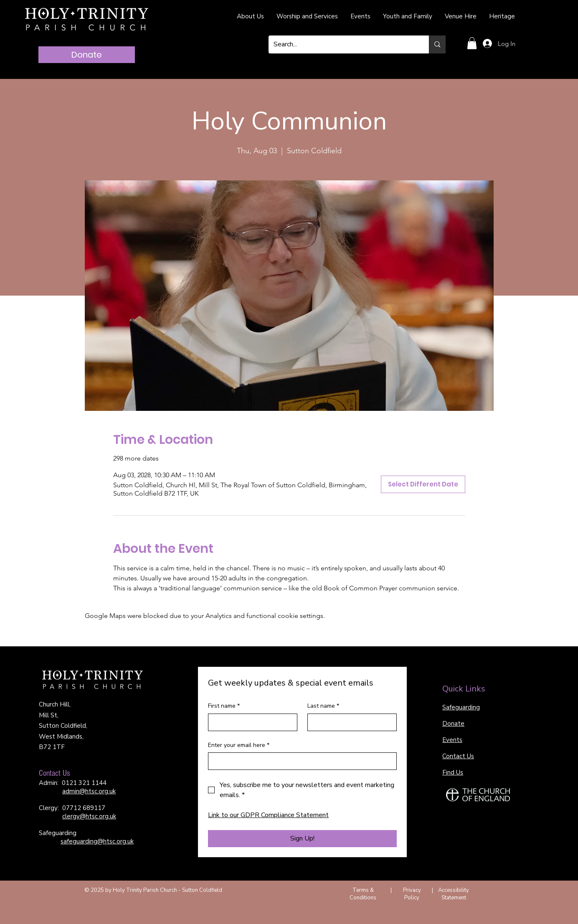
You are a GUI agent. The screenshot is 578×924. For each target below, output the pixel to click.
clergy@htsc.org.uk (89, 816)
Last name (323, 706)
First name (224, 706)
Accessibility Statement (454, 894)
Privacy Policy (412, 894)
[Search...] (343, 44)
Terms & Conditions (363, 894)
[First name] (250, 722)
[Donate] (87, 55)
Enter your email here (239, 745)
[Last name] (350, 722)
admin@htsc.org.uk (89, 791)
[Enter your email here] (300, 761)
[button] (472, 43)
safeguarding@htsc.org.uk (97, 841)
